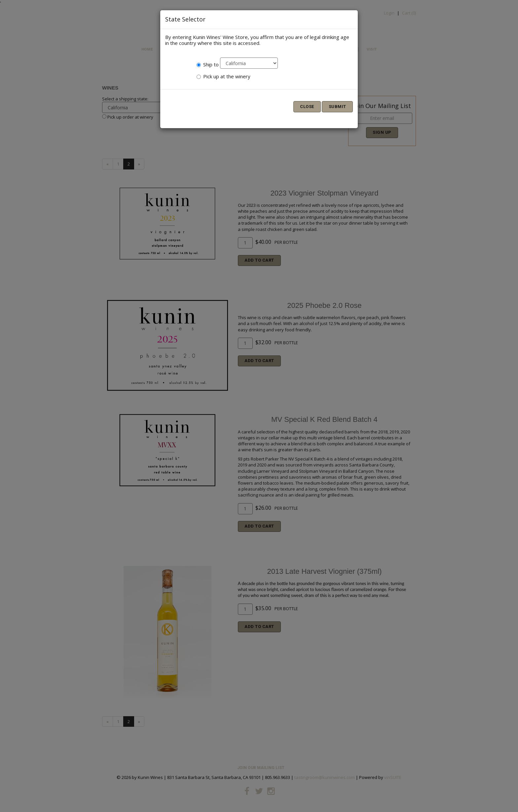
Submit (337, 107)
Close (307, 107)
